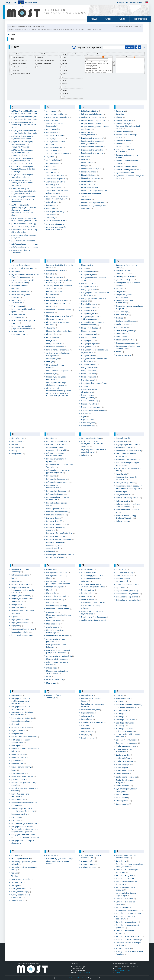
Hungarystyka (18, 454)
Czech (64, 67)
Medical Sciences (54, 624)
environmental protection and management (58, 354)
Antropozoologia (54, 163)
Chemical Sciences (125, 140)
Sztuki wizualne (124, 804)
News (94, 19)
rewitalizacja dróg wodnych (93, 722)
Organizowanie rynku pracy (128, 591)
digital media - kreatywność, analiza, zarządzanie (23, 281)
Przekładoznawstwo (20, 814)
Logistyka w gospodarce (22, 623)
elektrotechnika (54, 337)
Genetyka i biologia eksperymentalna (124, 272)
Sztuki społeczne (124, 801)
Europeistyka (53, 374)
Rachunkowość (88, 695)
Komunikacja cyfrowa (126, 447)
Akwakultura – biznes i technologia (55, 125)
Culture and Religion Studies (129, 169)
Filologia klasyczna (90, 313)
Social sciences (123, 710)
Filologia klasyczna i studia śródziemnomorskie (92, 318)
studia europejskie (125, 764)
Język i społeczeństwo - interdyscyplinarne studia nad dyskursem (93, 444)
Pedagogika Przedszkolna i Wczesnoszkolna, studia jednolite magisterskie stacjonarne (25, 829)
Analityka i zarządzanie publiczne (56, 143)
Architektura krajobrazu (57, 179)
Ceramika (121, 114)
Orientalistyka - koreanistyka (129, 600)
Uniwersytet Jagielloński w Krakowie (99, 72)
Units (122, 19)
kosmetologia (123, 474)
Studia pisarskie (124, 774)
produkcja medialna (21, 779)
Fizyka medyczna (89, 423)
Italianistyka (52, 551)
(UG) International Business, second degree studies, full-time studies (24, 125)
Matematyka (53, 593)
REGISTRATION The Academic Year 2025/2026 (66, 12)
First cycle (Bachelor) (19, 57)
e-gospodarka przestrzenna (59, 300)
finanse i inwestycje (90, 404)
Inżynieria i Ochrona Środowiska (60, 533)
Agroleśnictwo (53, 120)
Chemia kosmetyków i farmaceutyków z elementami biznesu (128, 126)
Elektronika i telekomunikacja (59, 331)
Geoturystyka (122, 334)
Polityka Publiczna (20, 754)
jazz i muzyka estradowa (92, 438)
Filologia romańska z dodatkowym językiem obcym (95, 351)
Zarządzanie (123, 861)
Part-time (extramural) (44, 64)
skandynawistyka (124, 698)
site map (118, 969)
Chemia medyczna (125, 132)
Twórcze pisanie (19, 900)
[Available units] (99, 67)
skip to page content (1, 1)
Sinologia (121, 695)
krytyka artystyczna (125, 495)
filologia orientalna (90, 337)
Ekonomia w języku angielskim (60, 316)
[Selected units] (130, 65)
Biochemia (87, 156)
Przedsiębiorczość (20, 800)
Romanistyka (87, 728)
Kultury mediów (124, 521)
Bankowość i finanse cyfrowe (94, 117)
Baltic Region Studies (91, 111)
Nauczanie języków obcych (93, 575)
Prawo (15, 770)
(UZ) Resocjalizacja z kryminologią (25, 244)
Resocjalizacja (88, 719)
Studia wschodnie (124, 786)
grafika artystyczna (125, 355)
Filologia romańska (90, 347)
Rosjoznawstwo (88, 732)
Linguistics (17, 581)
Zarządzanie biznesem (126, 879)
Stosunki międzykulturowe (128, 740)
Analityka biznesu (55, 132)
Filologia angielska (90, 271)
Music (50, 677)
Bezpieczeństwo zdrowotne (93, 153)
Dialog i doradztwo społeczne (24, 268)
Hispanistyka (18, 441)
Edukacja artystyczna (56, 277)
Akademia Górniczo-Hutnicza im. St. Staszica (99, 62)
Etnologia (51, 362)
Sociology (121, 713)
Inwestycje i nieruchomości (58, 509)
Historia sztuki (19, 447)
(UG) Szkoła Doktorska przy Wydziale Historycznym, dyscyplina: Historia (22, 152)
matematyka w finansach (57, 596)
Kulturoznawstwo (125, 501)
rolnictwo (86, 725)
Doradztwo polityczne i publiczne (21, 296)
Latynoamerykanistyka (21, 575)
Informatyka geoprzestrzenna (59, 482)
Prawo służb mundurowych (24, 776)
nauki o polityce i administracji (94, 620)
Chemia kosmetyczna (126, 120)
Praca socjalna (19, 764)
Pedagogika (18, 695)
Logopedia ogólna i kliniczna (24, 629)
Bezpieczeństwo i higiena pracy (95, 120)
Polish (64, 87)
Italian (64, 97)
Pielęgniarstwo (18, 734)
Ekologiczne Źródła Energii (58, 303)
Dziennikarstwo (19, 306)
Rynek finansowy (89, 738)
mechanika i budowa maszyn (59, 609)
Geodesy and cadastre (126, 276)
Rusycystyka (87, 735)
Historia (16, 444)
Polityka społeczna (20, 757)
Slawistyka (121, 701)
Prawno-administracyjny (22, 767)
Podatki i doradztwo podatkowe (25, 737)
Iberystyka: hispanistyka (57, 444)
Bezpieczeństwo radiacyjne (93, 147)
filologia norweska (90, 331)
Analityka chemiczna (56, 135)
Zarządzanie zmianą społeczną (130, 940)
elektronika (52, 328)
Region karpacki (89, 713)
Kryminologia (123, 492)
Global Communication (126, 340)
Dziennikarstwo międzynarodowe (19, 333)
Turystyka (16, 885)
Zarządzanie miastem (126, 899)
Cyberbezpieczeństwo (126, 173)
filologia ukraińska (90, 374)
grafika (120, 352)
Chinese (65, 64)
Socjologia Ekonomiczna (127, 720)
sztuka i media (123, 794)
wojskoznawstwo (89, 864)
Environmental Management (59, 350)
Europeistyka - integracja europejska (56, 378)
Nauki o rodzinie (89, 593)
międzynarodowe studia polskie (60, 656)
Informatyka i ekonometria (58, 491)
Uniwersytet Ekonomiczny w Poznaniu (99, 67)
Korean (65, 80)
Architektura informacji (57, 176)
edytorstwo (52, 297)
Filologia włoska (89, 380)
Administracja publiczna (57, 114)
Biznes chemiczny (90, 184)
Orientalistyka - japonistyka (128, 597)
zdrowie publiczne (125, 948)
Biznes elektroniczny (91, 187)
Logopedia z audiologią (22, 632)
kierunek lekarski (124, 438)
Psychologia (18, 817)
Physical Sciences (20, 730)
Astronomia (53, 214)
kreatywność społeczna (127, 483)
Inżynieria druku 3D (55, 521)
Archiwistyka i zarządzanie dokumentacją (57, 192)
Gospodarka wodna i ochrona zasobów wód (128, 347)
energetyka (52, 340)
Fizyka (85, 416)
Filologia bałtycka (89, 274)
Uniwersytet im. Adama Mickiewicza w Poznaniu (99, 70)
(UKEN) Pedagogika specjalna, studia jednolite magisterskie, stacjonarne (23, 199)
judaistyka (86, 455)
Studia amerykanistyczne (127, 746)
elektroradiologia (54, 334)
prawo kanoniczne (20, 773)
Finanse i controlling (91, 401)
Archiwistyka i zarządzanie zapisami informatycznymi (58, 198)
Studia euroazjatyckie (126, 761)
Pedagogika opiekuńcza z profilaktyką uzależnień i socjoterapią (21, 701)
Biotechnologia (89, 181)
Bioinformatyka (88, 162)
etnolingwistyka (54, 359)
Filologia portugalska (91, 344)
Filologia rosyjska (90, 355)
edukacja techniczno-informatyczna (55, 293)
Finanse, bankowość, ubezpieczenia (89, 391)
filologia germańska (91, 290)
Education (51, 274)
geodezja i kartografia (126, 279)
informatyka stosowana (57, 494)
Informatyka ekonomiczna (58, 479)
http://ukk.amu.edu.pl (84, 972)
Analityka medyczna (55, 147)
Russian (65, 90)
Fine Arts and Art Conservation (95, 410)
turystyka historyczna (21, 889)
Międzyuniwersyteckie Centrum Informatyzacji (71, 978)
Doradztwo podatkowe (22, 291)
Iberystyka (52, 438)
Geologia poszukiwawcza (127, 321)
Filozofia (86, 386)
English (65, 57)
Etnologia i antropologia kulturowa (56, 366)
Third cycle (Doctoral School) (21, 74)
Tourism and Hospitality (22, 879)
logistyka (16, 616)
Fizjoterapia (87, 413)
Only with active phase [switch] (86, 47)
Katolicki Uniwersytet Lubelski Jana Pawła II (99, 64)
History (15, 451)
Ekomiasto (52, 307)
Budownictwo (88, 199)
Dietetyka (16, 271)
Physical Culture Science (22, 727)
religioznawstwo (89, 716)
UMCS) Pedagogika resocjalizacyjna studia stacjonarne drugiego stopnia (60, 861)
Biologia (86, 166)
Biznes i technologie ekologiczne (95, 191)
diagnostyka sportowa (21, 265)
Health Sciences (19, 438)
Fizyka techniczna (89, 426)
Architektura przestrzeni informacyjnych (56, 183)
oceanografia (122, 569)
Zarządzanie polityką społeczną (130, 913)
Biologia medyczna (90, 172)
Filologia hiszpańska (90, 304)
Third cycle (16, 70)
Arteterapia (52, 205)
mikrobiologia (53, 668)
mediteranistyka (54, 627)
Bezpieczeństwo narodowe (93, 138)
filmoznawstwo (88, 265)
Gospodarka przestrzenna (128, 343)
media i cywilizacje (55, 621)
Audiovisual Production (57, 221)
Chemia (121, 117)
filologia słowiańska (90, 367)
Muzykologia (52, 683)
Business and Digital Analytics (94, 203)
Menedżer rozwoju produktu (59, 636)
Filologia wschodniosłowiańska (95, 383)
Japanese (65, 77)
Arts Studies (52, 208)
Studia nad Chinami (125, 771)
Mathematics (53, 602)
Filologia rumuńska (90, 364)
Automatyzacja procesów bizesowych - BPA (56, 228)
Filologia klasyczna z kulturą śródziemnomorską (92, 323)
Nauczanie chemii (90, 572)
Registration (140, 19)
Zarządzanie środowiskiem (128, 922)
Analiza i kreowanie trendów (59, 154)
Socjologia (122, 717)
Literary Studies (19, 608)
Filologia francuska (90, 286)
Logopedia (17, 626)
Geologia (121, 318)
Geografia (122, 291)
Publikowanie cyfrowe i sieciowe (25, 823)
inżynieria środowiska (56, 542)
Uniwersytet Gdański (99, 69)
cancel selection (135, 26)
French (65, 70)
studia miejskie (123, 767)
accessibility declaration (123, 970)
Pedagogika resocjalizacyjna (24, 718)
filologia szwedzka (90, 371)
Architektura (52, 172)
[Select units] (114, 62)
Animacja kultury (54, 160)
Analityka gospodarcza (56, 139)
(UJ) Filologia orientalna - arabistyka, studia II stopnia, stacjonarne (23, 183)
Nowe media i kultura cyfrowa (94, 602)
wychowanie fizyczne (91, 867)
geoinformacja (123, 312)
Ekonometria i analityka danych (60, 310)
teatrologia (17, 855)
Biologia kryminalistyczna (93, 169)
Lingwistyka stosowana (22, 596)
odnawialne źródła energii (128, 584)
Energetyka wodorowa (56, 347)
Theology (16, 876)
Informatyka (53, 476)
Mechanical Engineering (57, 606)
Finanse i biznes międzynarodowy (89, 396)
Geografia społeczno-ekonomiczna (125, 302)
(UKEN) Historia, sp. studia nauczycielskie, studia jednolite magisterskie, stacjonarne (24, 191)
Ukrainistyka (52, 855)
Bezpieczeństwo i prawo (92, 123)
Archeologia (53, 169)
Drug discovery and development (19, 302)
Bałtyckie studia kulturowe (93, 114)
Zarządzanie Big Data (126, 875)
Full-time (40, 57)
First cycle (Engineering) (20, 60)
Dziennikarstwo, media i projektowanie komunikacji (23, 327)
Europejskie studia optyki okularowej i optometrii (57, 384)
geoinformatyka (124, 315)
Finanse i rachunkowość (92, 407)
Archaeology (52, 166)
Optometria (122, 587)
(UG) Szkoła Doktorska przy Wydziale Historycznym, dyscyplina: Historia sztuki (22, 161)
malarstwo (52, 569)
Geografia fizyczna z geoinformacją (124, 296)
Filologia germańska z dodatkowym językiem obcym (95, 294)
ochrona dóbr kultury (126, 572)
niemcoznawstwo (89, 599)
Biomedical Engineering (92, 178)
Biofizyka (86, 159)
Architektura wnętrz (55, 187)
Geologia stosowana (125, 324)
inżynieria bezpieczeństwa (58, 512)
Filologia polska (89, 340)
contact (117, 972)
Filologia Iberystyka (90, 307)
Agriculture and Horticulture (59, 117)
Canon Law (122, 111)
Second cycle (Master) (19, 64)
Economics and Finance (57, 271)
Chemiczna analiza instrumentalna (124, 145)
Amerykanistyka (54, 129)
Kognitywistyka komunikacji (128, 444)
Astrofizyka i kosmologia (57, 211)
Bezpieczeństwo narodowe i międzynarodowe (92, 142)
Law (14, 578)
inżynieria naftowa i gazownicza (60, 539)
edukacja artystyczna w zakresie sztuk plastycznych (59, 281)
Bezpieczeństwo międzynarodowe (89, 134)
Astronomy (52, 218)
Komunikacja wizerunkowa (128, 459)
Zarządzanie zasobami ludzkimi (130, 936)
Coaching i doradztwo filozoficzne (125, 151)
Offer (108, 19)
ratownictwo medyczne (92, 710)
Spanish (65, 74)
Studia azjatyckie (124, 755)
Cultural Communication (127, 166)
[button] (7, 2)
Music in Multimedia (56, 680)
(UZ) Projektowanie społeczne (23, 241)
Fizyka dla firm (88, 420)
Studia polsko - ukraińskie (128, 777)
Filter (130, 47)
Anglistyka (52, 157)
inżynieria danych (55, 518)
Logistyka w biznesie (21, 619)
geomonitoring (123, 327)
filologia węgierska (90, 377)
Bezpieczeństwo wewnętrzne (94, 150)
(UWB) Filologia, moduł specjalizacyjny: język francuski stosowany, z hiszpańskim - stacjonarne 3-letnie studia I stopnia (24, 210)
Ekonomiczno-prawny (56, 319)
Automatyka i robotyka (56, 224)
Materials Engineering (56, 599)
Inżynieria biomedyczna (57, 515)
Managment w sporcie (56, 587)
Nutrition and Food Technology (95, 617)
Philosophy (17, 724)
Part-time (40, 67)
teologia (16, 873)
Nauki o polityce (89, 590)
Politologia (17, 745)
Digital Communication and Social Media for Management (25, 276)
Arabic (64, 60)
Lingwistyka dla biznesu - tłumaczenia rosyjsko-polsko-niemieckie (23, 590)
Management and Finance (58, 572)
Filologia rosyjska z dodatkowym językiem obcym (94, 360)
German (65, 84)
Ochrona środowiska (126, 575)
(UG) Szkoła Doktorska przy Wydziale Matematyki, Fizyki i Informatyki (23, 169)
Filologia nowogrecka (91, 334)
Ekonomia (52, 313)
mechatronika (53, 612)
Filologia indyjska (89, 310)
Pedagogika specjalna (22, 721)
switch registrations (121, 26)
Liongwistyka (18, 604)
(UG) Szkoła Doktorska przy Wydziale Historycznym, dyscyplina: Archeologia (22, 144)
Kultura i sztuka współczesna (129, 498)
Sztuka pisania (123, 798)
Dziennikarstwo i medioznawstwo (19, 316)
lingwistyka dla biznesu (22, 584)
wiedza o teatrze (89, 861)
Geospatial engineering (127, 330)
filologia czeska (88, 283)
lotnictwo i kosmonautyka (23, 635)
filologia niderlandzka (91, 328)
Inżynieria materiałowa (57, 536)
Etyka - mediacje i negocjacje (59, 371)
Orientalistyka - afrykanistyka (129, 594)
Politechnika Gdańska (99, 65)
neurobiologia (88, 596)
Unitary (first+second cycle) (21, 67)
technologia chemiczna (22, 858)
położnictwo (17, 761)
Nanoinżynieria (88, 569)
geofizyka (121, 288)
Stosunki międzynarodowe (128, 743)
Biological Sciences (90, 175)
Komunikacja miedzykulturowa (130, 451)
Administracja (53, 111)
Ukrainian (65, 93)
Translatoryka (18, 882)
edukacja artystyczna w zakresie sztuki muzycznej (59, 287)
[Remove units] (114, 65)
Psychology (17, 820)
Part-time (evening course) (46, 60)
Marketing (52, 590)
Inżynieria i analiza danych (58, 524)
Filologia (86, 268)
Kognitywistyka (124, 441)
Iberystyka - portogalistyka (58, 441)
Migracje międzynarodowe (58, 659)
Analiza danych (54, 150)
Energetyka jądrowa (55, 344)
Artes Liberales (53, 202)
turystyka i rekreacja (21, 892)
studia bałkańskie (124, 758)
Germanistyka (123, 337)
